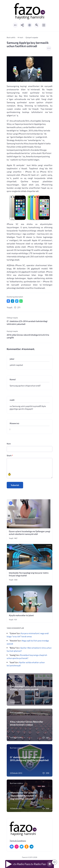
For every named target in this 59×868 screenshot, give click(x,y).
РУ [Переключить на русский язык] (15, 25)
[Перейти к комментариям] (54, 862)
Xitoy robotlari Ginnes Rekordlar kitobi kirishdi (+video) (27, 723)
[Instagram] (17, 847)
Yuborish (15, 485)
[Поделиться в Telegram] (12, 301)
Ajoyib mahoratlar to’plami (21, 615)
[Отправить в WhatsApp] (21, 301)
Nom (9, 444)
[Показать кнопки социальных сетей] (22, 25)
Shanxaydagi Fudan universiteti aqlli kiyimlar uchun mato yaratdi (28, 688)
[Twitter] (22, 847)
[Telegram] (32, 847)
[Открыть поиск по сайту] (37, 25)
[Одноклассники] (27, 847)
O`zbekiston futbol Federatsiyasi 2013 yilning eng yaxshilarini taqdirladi (29, 759)
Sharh (10, 455)
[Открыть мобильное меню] (44, 25)
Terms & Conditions (18, 841)
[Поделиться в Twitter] (17, 301)
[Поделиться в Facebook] (8, 301)
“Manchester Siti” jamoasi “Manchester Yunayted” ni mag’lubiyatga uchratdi (23, 796)
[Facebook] (12, 847)
